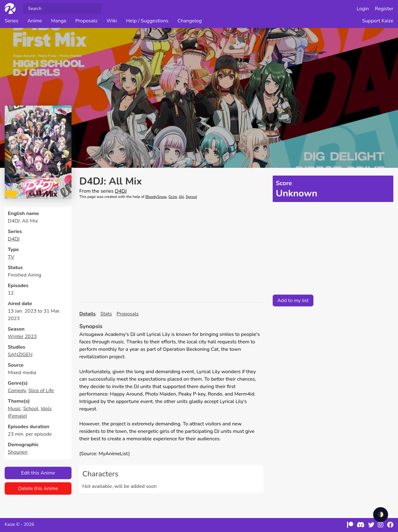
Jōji (181, 197)
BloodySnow (156, 197)
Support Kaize (378, 21)
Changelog (190, 21)
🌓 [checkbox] (381, 515)
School (31, 409)
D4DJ (14, 239)
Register (384, 9)
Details (88, 314)
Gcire (173, 197)
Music (14, 409)
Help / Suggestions (147, 21)
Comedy (17, 391)
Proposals (86, 21)
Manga (59, 21)
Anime (35, 21)
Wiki (112, 21)
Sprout (191, 197)
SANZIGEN (20, 355)
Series (12, 21)
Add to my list (293, 300)
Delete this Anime (38, 488)
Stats (106, 314)
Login (363, 9)
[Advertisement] (171, 251)
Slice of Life (41, 391)
